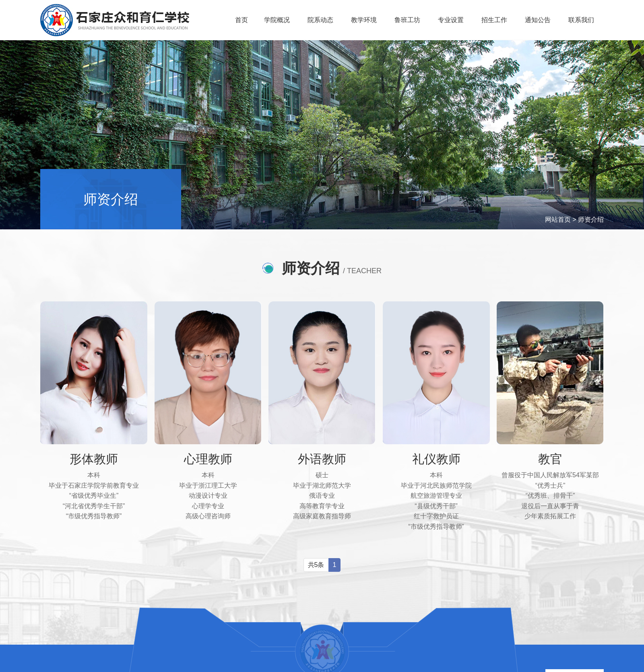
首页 (242, 20)
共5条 (316, 564)
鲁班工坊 (409, 20)
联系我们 (582, 20)
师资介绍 (591, 220)
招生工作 (495, 20)
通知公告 (539, 20)
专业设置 (452, 20)
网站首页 (558, 220)
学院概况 (279, 20)
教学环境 (365, 20)
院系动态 (322, 20)
